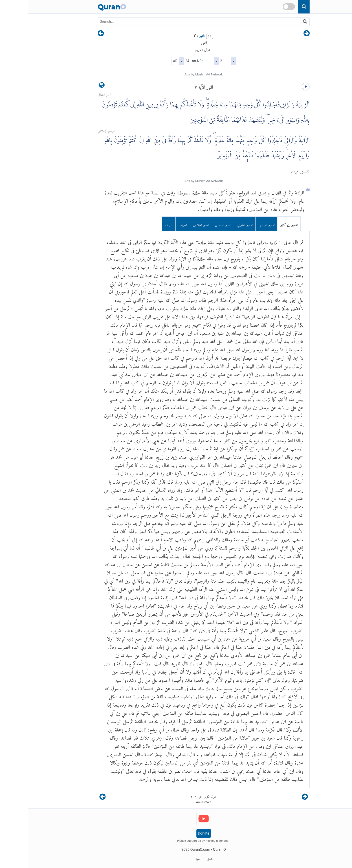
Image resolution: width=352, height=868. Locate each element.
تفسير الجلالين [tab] (173, 224)
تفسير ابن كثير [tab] (261, 224)
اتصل (182, 858)
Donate (176, 833)
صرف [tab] (141, 224)
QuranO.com (173, 849)
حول (170, 858)
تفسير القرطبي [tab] (239, 224)
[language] (74, 86)
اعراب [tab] (155, 224)
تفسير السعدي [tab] (195, 224)
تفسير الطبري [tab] (217, 224)
